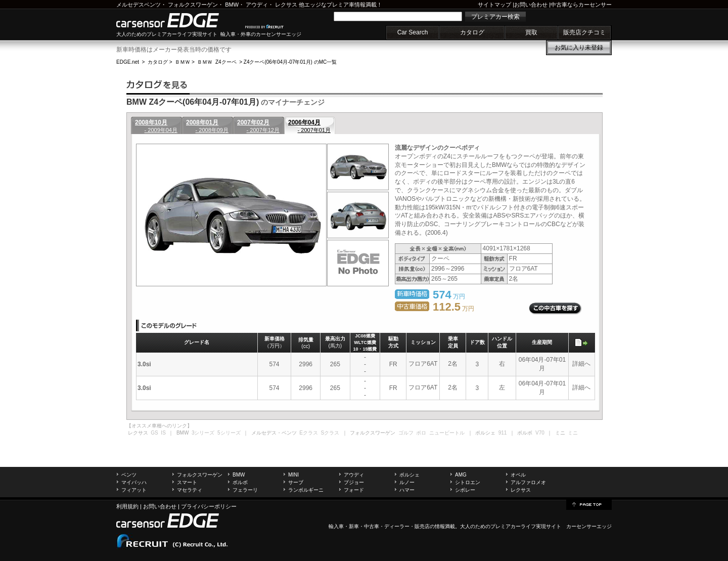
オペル (518, 475)
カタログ (472, 32)
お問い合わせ (531, 5)
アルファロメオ (528, 482)
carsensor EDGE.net (178, 20)
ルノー (407, 482)
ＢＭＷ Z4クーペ (217, 62)
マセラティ (190, 490)
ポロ (421, 433)
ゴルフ (406, 433)
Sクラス (330, 433)
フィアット (134, 490)
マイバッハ (134, 482)
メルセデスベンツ (139, 5)
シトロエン (468, 482)
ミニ (573, 433)
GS (154, 433)
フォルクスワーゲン (193, 5)
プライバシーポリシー (209, 506)
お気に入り (579, 48)
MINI (293, 475)
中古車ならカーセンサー (581, 5)
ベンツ (129, 475)
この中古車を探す (555, 309)
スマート (187, 482)
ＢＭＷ (183, 62)
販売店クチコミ (584, 32)
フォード (354, 490)
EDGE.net (128, 62)
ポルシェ (409, 475)
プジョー (354, 482)
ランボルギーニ (306, 490)
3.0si (144, 364)
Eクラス (309, 433)
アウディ (257, 5)
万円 (453, 309)
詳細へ (581, 364)
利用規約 (127, 506)
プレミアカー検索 (495, 17)
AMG (461, 475)
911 (503, 433)
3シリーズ (203, 433)
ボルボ (240, 482)
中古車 (372, 526)
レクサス (286, 5)
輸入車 (336, 526)
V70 (540, 433)
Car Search (413, 32)
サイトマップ (494, 5)
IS (163, 433)
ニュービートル (447, 433)
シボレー (465, 490)
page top (589, 504)
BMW (232, 5)
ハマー (407, 490)
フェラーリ (245, 490)
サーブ (296, 482)
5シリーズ (229, 433)
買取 (531, 32)
